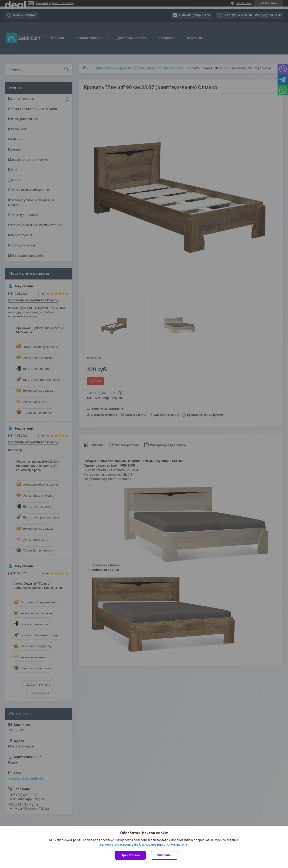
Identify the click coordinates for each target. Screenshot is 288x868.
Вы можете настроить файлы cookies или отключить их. (142, 844)
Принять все (130, 855)
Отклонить (164, 855)
